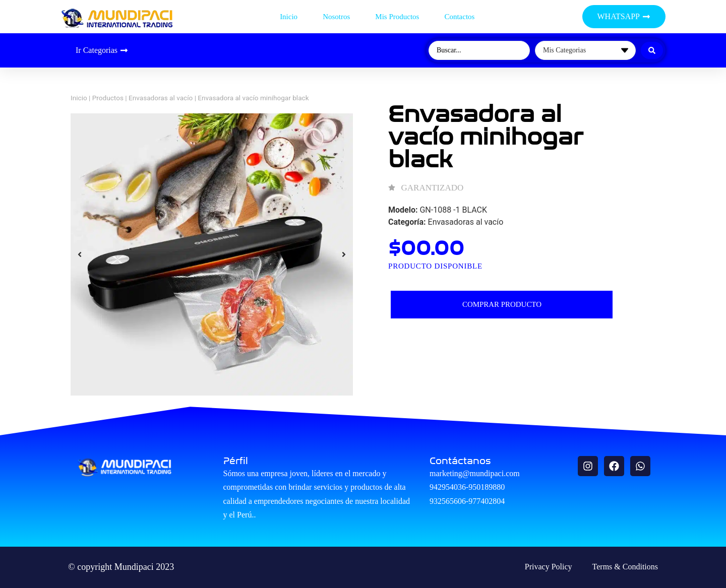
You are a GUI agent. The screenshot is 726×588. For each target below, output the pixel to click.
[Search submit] (652, 50)
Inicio (289, 17)
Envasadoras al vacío (161, 98)
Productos (108, 98)
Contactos (459, 17)
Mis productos (397, 17)
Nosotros (336, 17)
